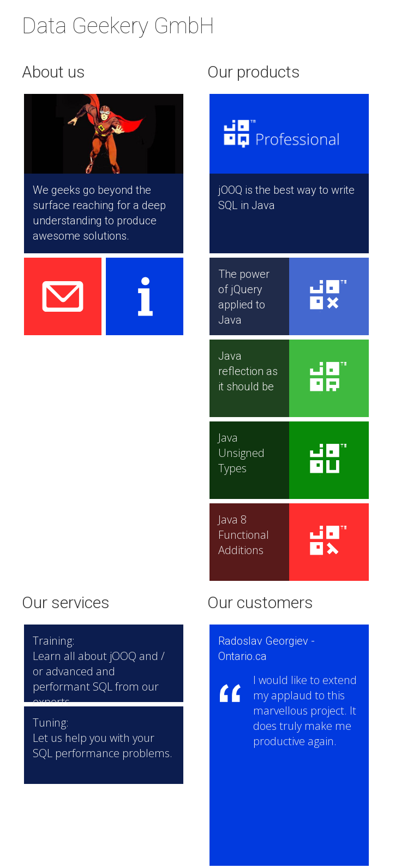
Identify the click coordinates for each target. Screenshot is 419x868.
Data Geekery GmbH (118, 26)
